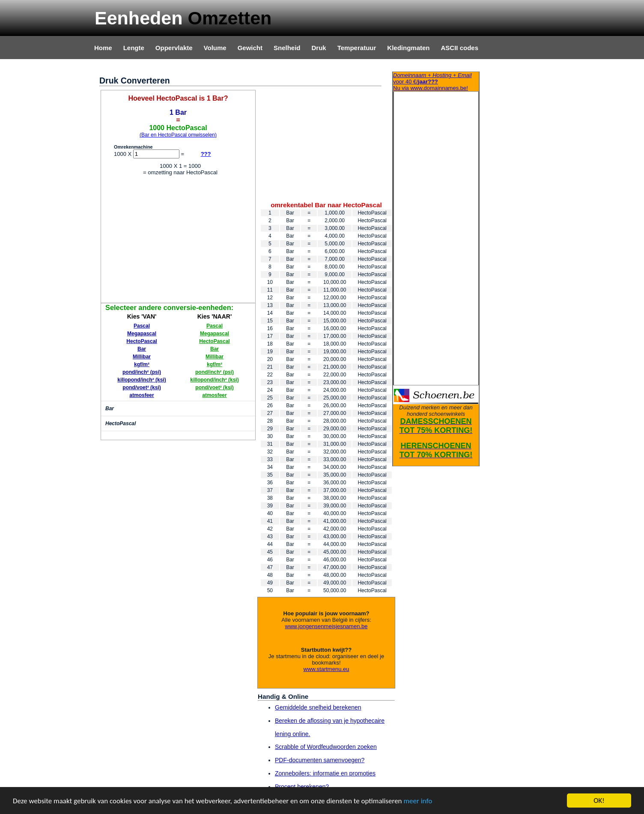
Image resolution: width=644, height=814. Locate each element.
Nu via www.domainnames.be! (436, 82)
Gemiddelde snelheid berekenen (318, 707)
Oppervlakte (174, 48)
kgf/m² (142, 364)
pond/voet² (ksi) (142, 388)
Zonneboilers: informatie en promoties (325, 773)
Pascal (142, 326)
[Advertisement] (178, 241)
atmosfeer (142, 395)
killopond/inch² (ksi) (142, 380)
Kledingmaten (408, 48)
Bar (142, 349)
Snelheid (287, 48)
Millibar (142, 357)
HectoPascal (142, 341)
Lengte (134, 48)
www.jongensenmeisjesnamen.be (326, 626)
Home (103, 48)
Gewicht (250, 48)
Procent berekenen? (302, 787)
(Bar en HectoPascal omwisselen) (178, 135)
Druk (319, 48)
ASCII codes (459, 48)
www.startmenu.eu (326, 669)
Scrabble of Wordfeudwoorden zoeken (326, 747)
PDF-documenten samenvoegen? (320, 760)
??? (206, 154)
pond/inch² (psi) (142, 372)
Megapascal (142, 334)
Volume (215, 48)
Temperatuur (357, 48)
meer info (418, 801)
